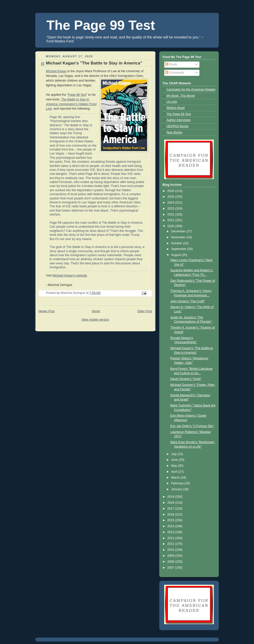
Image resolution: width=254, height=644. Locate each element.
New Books (174, 132)
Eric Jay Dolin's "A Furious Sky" (192, 426)
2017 (171, 509)
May (175, 466)
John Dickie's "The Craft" (188, 301)
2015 (171, 520)
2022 (171, 215)
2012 (171, 538)
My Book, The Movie (181, 96)
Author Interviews (178, 120)
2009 (171, 556)
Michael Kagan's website (70, 276)
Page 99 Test (77, 95)
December (179, 231)
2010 (171, 550)
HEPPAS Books (177, 126)
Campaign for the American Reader (191, 90)
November (179, 237)
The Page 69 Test (179, 114)
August (176, 255)
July (174, 454)
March (176, 478)
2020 (171, 226)
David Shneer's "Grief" (186, 379)
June (175, 460)
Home (96, 311)
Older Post (145, 311)
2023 (171, 209)
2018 (171, 503)
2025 (171, 197)
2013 (171, 532)
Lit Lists (172, 102)
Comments (175, 73)
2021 (171, 220)
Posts (171, 64)
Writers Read (175, 108)
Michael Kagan (56, 71)
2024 (171, 203)
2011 (171, 544)
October (177, 243)
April (175, 472)
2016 (171, 515)
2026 (171, 191)
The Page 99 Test (101, 25)
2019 (171, 497)
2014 (171, 526)
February (178, 483)
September (179, 249)
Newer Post (47, 311)
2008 (171, 562)
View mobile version (95, 320)
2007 (171, 568)
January (177, 489)
